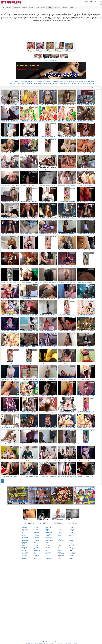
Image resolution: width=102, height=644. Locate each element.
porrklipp (25, 547)
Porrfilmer (65, 84)
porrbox (59, 529)
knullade (60, 557)
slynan (59, 536)
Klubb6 (85, 81)
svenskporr (25, 555)
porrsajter (71, 555)
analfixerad (48, 531)
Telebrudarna (19, 81)
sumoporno (25, 554)
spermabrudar (26, 552)
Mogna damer (86, 84)
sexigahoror (61, 552)
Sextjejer (76, 81)
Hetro (87, 2)
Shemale (97, 2)
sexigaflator (48, 552)
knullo (59, 546)
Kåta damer (92, 84)
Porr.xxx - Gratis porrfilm (51, 60)
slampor (36, 549)
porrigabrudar (72, 549)
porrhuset (48, 547)
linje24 (35, 559)
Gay (92, 2)
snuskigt (60, 537)
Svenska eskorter (70, 81)
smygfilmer (37, 533)
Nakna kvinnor (23, 84)
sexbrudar (60, 534)
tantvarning (48, 554)
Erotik (45, 84)
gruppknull (48, 536)
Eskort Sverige (63, 81)
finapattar (60, 544)
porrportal (48, 549)
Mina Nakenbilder (56, 81)
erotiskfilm (36, 541)
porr (70, 537)
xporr (70, 536)
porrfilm (36, 528)
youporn (71, 541)
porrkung (71, 542)
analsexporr (61, 541)
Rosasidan (81, 81)
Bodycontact (94, 81)
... (15, 481)
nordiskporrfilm (38, 544)
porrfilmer (36, 536)
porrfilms (36, 546)
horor (24, 534)
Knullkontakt (41, 84)
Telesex (29, 81)
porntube (25, 559)
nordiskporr (25, 541)
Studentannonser (30, 84)
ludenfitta (71, 550)
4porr (47, 542)
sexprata (48, 555)
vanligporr (60, 550)
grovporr (25, 546)
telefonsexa (48, 528)
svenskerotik (61, 554)
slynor (35, 552)
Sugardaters (74, 84)
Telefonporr (49, 81)
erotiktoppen (72, 528)
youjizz (71, 539)
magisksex (72, 529)
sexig (70, 547)
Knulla (69, 84)
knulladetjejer (49, 537)
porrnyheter (72, 554)
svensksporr (61, 555)
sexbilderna (37, 531)
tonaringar (36, 537)
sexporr (36, 542)
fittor (23, 533)
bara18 (47, 557)
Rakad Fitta (55, 84)
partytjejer (25, 542)
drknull (24, 531)
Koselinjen (38, 81)
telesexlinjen (37, 534)
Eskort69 (18, 84)
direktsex (60, 542)
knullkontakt (48, 539)
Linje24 (10, 81)
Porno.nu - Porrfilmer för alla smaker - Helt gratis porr (51, 59)
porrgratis (60, 531)
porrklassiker (72, 552)
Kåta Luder (13, 84)
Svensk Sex (60, 84)
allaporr (59, 539)
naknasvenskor (49, 541)
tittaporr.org (31, 643)
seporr (59, 533)
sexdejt (47, 550)
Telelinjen (14, 81)
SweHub (25, 528)
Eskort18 (89, 81)
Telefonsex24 (43, 81)
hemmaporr (25, 557)
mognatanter (72, 531)
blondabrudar (49, 533)
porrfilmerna (72, 544)
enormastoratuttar (50, 559)
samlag (24, 550)
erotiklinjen (48, 534)
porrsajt (59, 528)
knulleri (24, 539)
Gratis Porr (49, 84)
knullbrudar (25, 537)
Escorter (36, 84)
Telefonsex (24, 81)
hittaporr (48, 529)
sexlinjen (71, 557)
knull (24, 536)
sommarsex (37, 550)
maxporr (48, 544)
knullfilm (36, 557)
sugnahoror (25, 529)
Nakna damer (80, 84)
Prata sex (33, 81)
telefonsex (36, 539)
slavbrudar (72, 546)
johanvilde (36, 555)
